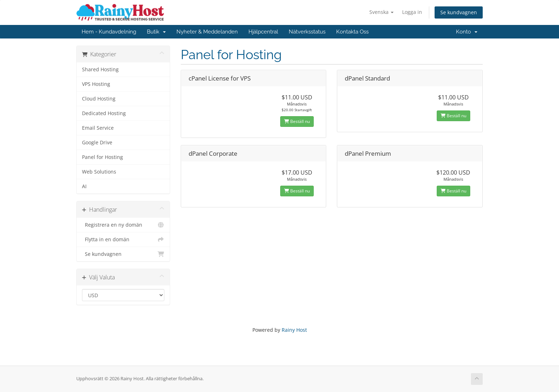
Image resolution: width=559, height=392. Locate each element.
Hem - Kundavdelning (109, 32)
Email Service (98, 128)
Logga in (412, 12)
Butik (156, 32)
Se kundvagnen (459, 12)
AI (84, 186)
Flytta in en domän (123, 239)
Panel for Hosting (102, 157)
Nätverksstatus (307, 32)
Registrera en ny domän (123, 225)
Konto (467, 32)
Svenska (381, 12)
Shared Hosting (100, 69)
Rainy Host (294, 330)
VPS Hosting (96, 84)
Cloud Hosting (99, 99)
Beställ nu (297, 121)
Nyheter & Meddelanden (207, 32)
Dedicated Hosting (104, 113)
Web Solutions (99, 172)
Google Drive (97, 143)
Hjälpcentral (263, 32)
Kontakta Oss (352, 32)
